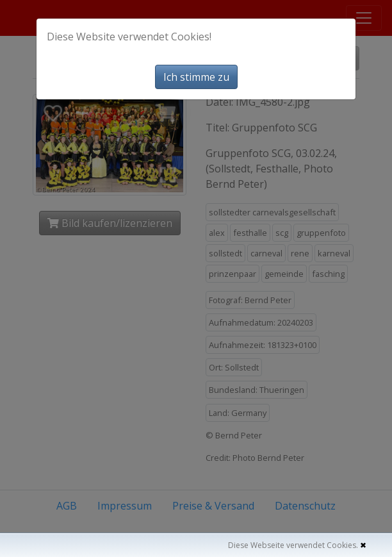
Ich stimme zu (196, 77)
